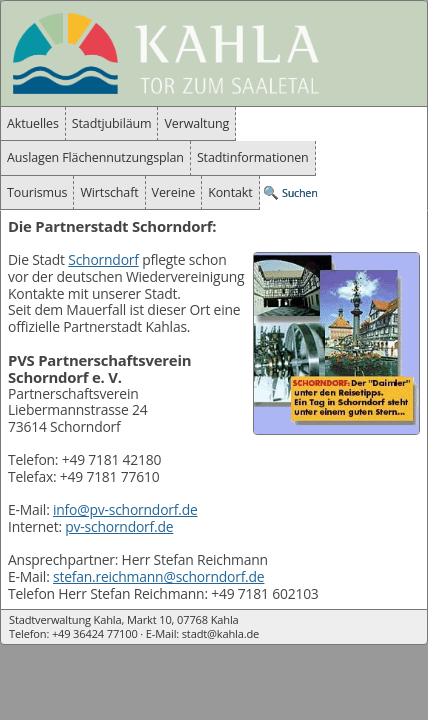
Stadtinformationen (253, 157)
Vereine (174, 192)
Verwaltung (196, 123)
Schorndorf (103, 259)
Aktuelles (33, 123)
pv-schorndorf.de (119, 526)
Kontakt (230, 192)
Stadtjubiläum (112, 123)
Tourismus (37, 192)
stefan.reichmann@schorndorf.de (158, 576)
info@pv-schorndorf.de (125, 509)
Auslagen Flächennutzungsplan (95, 157)
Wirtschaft (109, 192)
